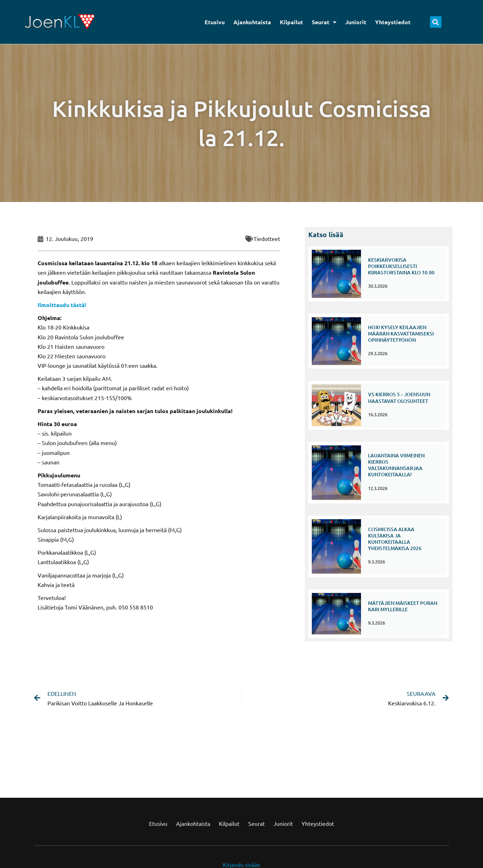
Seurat (324, 22)
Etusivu (215, 22)
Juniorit (356, 22)
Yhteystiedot (393, 22)
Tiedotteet (267, 239)
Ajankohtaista (252, 22)
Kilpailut (291, 22)
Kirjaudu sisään (241, 846)
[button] (436, 22)
